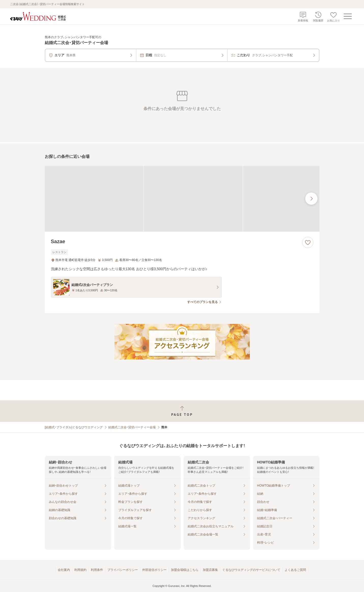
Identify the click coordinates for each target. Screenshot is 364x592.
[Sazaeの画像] (182, 199)
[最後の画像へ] (311, 199)
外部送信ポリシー (154, 570)
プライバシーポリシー (123, 570)
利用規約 (80, 570)
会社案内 (64, 570)
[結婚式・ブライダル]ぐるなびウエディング (74, 427)
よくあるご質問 (295, 570)
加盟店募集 (210, 570)
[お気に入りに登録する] (308, 242)
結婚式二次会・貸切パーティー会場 (132, 427)
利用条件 (97, 570)
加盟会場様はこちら (185, 570)
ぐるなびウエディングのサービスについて (251, 570)
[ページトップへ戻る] (182, 411)
